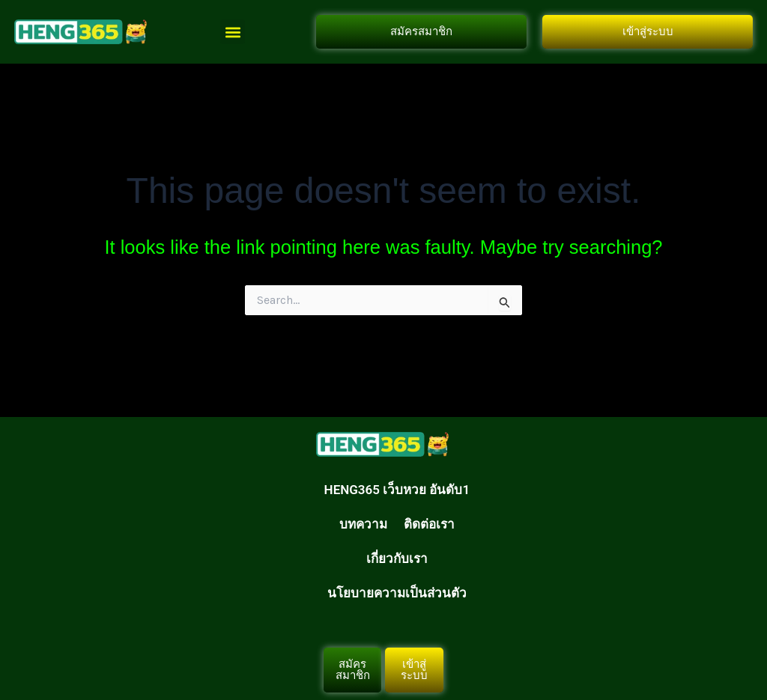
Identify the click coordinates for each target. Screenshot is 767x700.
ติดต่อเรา (429, 524)
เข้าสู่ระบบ (648, 31)
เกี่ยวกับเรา (397, 559)
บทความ (363, 524)
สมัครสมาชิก (421, 31)
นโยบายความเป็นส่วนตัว (397, 593)
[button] (233, 32)
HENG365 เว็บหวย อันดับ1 (397, 490)
